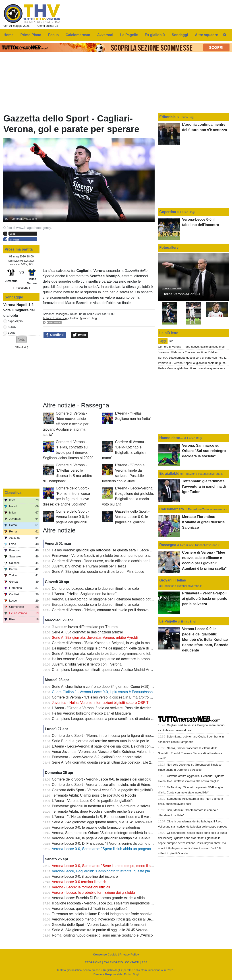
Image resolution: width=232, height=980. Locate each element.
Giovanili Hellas (173, 580)
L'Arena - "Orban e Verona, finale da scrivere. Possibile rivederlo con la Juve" (113, 708)
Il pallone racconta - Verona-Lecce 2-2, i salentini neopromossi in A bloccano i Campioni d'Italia (127, 903)
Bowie (12, 333)
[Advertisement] (99, 370)
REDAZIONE (93, 962)
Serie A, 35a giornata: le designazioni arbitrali (88, 632)
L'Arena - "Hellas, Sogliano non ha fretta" (84, 594)
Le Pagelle (168, 621)
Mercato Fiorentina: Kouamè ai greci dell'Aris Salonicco (203, 522)
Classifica (13, 492)
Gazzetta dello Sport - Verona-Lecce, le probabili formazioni (99, 925)
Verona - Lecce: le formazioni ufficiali (81, 887)
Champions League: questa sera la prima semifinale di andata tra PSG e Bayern (115, 719)
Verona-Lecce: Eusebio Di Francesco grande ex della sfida (98, 898)
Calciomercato (172, 509)
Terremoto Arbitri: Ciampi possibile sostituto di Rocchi (94, 795)
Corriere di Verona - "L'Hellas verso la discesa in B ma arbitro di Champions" (112, 697)
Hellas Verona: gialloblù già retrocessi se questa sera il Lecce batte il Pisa (110, 550)
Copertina (168, 212)
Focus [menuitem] (53, 35)
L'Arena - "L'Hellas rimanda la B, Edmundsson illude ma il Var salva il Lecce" (112, 817)
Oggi (163, 341)
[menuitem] (225, 35)
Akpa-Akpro (15, 321)
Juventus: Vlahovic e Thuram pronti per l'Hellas (89, 566)
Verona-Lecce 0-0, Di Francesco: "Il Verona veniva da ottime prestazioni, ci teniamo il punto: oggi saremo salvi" (140, 843)
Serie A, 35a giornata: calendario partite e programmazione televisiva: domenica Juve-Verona (126, 654)
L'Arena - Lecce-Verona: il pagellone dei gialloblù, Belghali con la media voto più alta (119, 746)
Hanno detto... (171, 438)
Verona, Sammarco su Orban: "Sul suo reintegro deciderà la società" (106, 833)
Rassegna (61, 314)
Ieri (171, 341)
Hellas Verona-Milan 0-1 (181, 294)
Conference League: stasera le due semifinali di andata (96, 589)
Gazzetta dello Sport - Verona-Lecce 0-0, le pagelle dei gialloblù (132, 517)
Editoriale (168, 117)
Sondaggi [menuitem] (180, 35)
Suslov (12, 327)
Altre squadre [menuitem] (206, 35)
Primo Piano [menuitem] (31, 35)
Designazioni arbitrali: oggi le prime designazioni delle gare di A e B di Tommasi (115, 648)
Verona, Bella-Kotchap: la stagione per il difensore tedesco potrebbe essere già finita (119, 599)
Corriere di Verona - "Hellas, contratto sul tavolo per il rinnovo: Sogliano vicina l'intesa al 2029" (126, 610)
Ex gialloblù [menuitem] (155, 35)
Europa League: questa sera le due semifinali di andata (96, 605)
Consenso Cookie (105, 954)
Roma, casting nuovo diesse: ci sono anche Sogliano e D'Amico (102, 935)
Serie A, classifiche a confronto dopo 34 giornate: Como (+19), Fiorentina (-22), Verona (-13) (125, 687)
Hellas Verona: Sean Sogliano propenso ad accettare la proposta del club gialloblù (117, 659)
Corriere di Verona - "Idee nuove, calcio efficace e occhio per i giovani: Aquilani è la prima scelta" (66, 424)
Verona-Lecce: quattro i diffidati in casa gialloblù (90, 909)
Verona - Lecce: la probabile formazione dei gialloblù (93, 893)
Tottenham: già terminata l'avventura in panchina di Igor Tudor (204, 486)
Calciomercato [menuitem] (78, 35)
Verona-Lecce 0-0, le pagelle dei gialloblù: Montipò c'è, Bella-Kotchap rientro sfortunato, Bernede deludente (137, 838)
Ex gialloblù (170, 474)
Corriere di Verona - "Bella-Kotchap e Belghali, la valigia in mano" (104, 643)
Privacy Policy (129, 954)
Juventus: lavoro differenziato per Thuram (85, 627)
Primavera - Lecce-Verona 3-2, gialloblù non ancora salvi (97, 757)
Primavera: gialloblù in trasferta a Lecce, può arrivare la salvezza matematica (113, 806)
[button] (21, 340)
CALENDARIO (113, 962)
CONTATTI (132, 962)
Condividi (55, 335)
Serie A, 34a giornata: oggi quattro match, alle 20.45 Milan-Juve (102, 822)
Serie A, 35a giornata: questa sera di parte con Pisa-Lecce (98, 572)
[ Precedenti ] (21, 288)
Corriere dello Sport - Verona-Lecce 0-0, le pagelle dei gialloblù (72, 517)
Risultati (21, 347)
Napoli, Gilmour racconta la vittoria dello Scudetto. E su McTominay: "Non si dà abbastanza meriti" (190, 753)
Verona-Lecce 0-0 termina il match (79, 882)
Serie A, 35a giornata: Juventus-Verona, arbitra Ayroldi (95, 638)
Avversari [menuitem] (105, 35)
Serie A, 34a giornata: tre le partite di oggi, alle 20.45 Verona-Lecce (105, 930)
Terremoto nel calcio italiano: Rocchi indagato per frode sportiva (102, 914)
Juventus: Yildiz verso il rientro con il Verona (87, 664)
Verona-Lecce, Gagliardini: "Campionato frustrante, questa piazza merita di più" (115, 871)
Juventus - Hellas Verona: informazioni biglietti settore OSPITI (101, 703)
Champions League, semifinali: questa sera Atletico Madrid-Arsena (105, 670)
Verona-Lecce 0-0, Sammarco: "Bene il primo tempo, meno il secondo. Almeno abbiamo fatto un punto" (134, 866)
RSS (144, 962)
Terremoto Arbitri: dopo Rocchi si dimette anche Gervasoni (98, 811)
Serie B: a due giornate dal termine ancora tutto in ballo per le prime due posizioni (116, 741)
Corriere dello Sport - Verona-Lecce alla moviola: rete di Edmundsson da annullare (117, 785)
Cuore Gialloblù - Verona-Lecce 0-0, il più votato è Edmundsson (102, 692)
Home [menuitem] (8, 35)
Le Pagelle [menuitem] (129, 35)
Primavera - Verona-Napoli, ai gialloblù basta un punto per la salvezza (107, 556)
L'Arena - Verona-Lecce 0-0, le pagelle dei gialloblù (92, 801)
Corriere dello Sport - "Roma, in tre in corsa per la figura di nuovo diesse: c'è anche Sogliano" (126, 736)
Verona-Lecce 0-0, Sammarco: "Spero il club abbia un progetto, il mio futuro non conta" (121, 849)
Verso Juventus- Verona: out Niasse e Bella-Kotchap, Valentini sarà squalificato (115, 752)
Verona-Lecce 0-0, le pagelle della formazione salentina (96, 827)
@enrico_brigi (89, 318)
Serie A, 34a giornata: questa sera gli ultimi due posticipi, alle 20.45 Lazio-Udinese (117, 762)
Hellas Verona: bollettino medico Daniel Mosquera (91, 713)
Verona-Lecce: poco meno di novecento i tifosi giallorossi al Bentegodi (107, 919)
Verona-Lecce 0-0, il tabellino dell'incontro (85, 876)
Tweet (80, 335)
